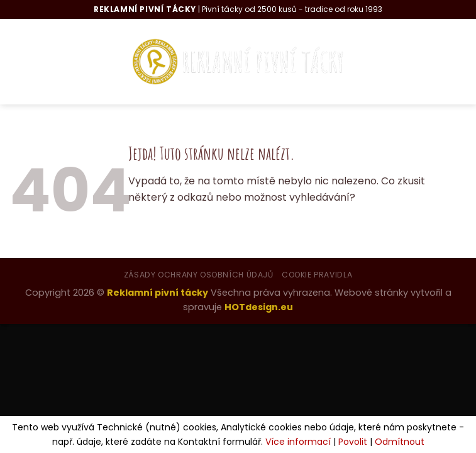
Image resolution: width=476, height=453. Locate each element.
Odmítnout (400, 442)
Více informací (298, 442)
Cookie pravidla (317, 275)
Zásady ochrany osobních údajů (199, 275)
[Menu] (31, 61)
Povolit (353, 442)
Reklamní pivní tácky (158, 293)
